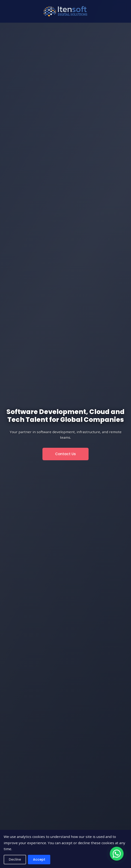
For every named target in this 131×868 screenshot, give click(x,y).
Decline (15, 859)
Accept (39, 859)
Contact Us (65, 454)
